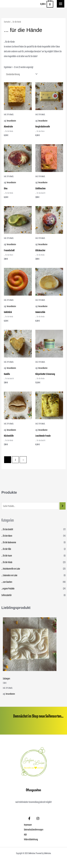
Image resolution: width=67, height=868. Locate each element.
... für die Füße (6, 549)
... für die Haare (7, 555)
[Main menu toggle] (61, 4)
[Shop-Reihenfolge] (21, 74)
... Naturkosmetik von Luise (11, 568)
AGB (25, 834)
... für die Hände (7, 562)
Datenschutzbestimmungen (34, 829)
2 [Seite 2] (15, 460)
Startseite (7, 22)
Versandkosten (10, 694)
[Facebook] (29, 818)
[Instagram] (38, 818)
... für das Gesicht (7, 529)
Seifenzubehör (7, 595)
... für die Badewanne (9, 542)
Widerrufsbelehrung (31, 839)
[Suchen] (63, 506)
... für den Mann (7, 536)
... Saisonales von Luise (9, 575)
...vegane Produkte (8, 588)
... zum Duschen (7, 582)
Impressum (28, 825)
